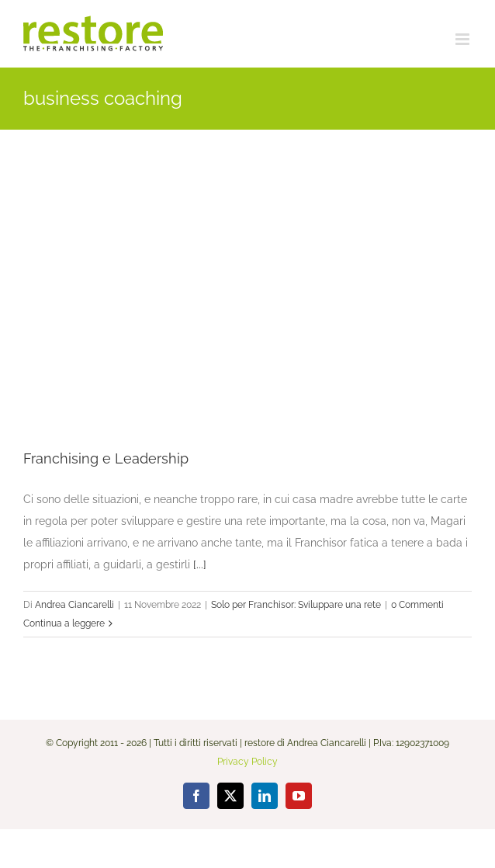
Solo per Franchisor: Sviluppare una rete (296, 605)
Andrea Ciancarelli (74, 605)
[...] (200, 564)
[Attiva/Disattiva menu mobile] (464, 39)
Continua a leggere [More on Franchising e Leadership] (64, 623)
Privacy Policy (247, 762)
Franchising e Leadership (106, 458)
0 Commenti (417, 605)
